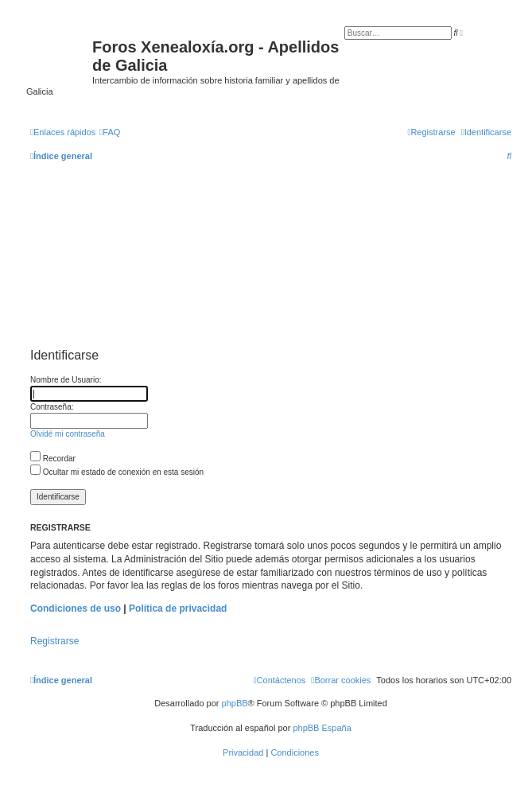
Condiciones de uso (76, 608)
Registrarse (54, 641)
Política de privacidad (178, 608)
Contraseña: (52, 407)
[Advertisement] (271, 262)
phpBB (235, 703)
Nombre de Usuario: (66, 380)
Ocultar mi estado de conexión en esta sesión (117, 472)
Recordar (53, 459)
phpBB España (322, 728)
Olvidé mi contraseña (68, 434)
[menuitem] (110, 132)
